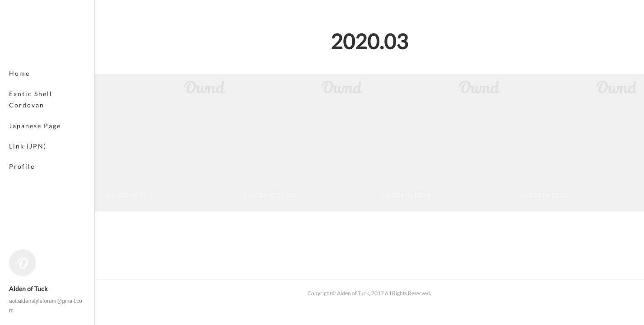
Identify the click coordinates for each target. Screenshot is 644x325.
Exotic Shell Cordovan (31, 99)
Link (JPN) (28, 146)
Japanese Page (35, 126)
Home (19, 73)
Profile (22, 166)
